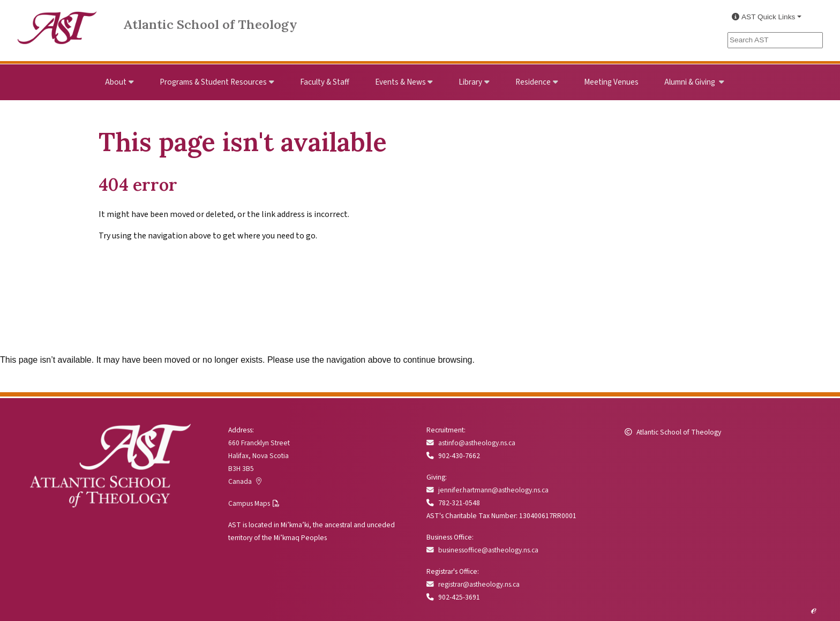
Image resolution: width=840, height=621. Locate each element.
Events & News (400, 82)
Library (470, 82)
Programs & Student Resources (213, 82)
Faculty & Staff (325, 82)
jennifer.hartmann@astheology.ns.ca (487, 490)
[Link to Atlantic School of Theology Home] (57, 22)
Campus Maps (249, 503)
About (116, 82)
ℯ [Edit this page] (813, 609)
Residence (533, 82)
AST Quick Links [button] (763, 17)
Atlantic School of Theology (210, 24)
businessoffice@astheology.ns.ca (482, 550)
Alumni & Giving (691, 82)
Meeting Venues (611, 82)
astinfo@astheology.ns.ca (471, 443)
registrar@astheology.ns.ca (473, 584)
